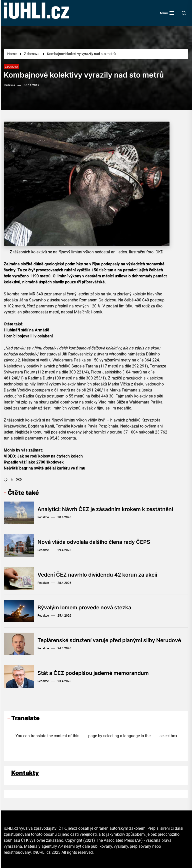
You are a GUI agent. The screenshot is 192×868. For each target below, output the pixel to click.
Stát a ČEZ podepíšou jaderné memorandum (96, 673)
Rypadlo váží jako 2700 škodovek (34, 462)
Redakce (9, 85)
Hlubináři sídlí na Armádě (26, 330)
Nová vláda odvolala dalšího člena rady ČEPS (97, 542)
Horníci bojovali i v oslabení (28, 336)
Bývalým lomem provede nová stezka (87, 608)
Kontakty (25, 773)
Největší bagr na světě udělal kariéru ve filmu (44, 468)
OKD (19, 480)
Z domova (11, 67)
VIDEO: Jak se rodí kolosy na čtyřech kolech (43, 456)
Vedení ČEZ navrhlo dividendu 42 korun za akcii (100, 575)
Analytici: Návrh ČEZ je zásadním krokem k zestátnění (109, 509)
